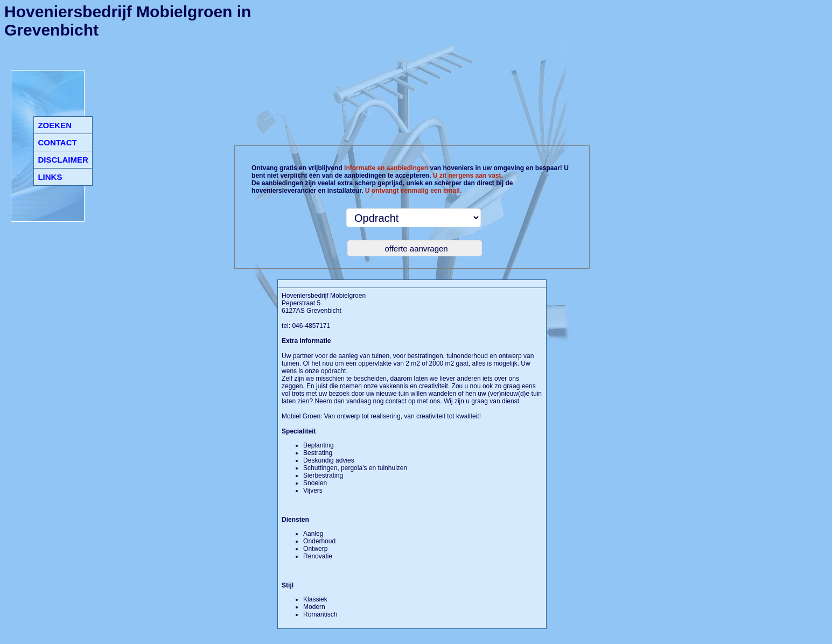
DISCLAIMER (63, 160)
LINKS (50, 177)
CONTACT (57, 142)
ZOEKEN (55, 125)
